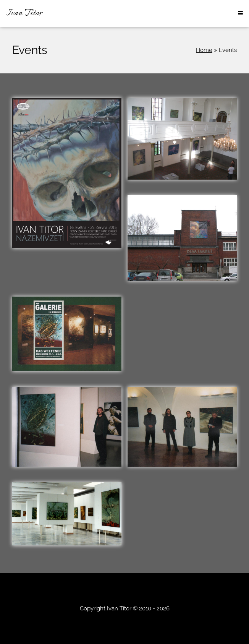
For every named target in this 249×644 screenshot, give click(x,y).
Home (204, 50)
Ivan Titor (24, 13)
